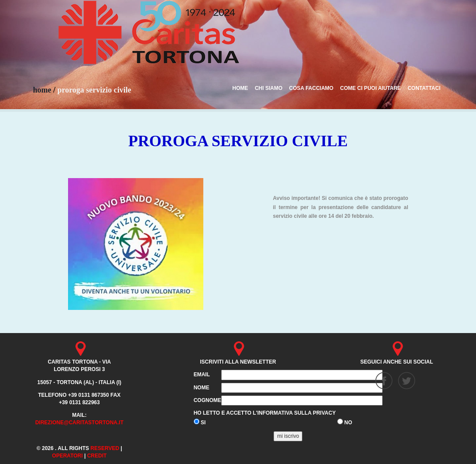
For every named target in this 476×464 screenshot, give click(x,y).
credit (97, 456)
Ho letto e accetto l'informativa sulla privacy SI (265, 418)
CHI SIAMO (269, 88)
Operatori (67, 456)
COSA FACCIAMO (312, 88)
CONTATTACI (424, 88)
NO (345, 422)
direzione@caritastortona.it (79, 423)
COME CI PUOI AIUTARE (370, 88)
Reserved (105, 448)
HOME (240, 88)
